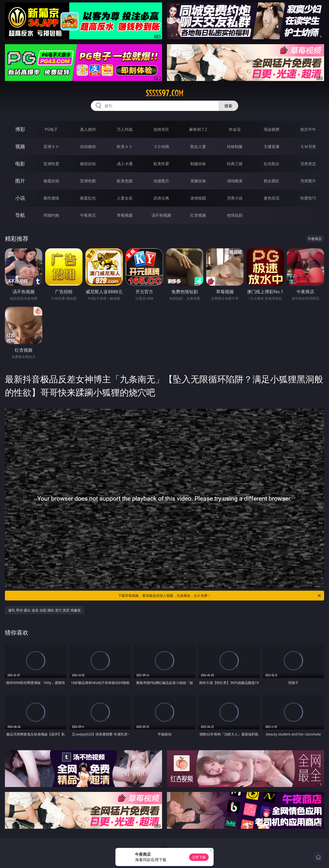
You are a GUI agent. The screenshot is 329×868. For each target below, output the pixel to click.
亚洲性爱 (51, 164)
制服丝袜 (198, 164)
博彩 (20, 129)
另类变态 (308, 164)
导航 (20, 215)
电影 (20, 164)
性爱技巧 (308, 198)
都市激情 (51, 198)
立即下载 (199, 857)
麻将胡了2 (198, 129)
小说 (20, 198)
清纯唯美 (235, 181)
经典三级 (235, 164)
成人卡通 (125, 164)
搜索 (228, 106)
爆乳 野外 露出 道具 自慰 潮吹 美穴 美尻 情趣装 (45, 610)
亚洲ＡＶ (51, 147)
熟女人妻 (198, 147)
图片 (20, 181)
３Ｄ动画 (161, 147)
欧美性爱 (161, 164)
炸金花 (235, 129)
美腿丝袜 (198, 181)
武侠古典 (161, 198)
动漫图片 (161, 181)
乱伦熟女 (272, 164)
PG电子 (51, 129)
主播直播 (272, 147)
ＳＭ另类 (308, 147)
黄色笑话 (272, 198)
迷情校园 (198, 198)
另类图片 (308, 181)
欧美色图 (125, 181)
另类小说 (235, 198)
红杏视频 (198, 215)
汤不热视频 (161, 215)
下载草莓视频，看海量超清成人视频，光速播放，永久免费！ (220, 596)
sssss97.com (164, 93)
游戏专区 (161, 129)
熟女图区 (272, 181)
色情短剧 (235, 215)
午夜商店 (88, 215)
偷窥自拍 (51, 181)
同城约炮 (51, 215)
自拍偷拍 (88, 147)
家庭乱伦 (88, 198)
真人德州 (88, 129)
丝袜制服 (235, 147)
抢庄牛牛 (308, 129)
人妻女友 (125, 198)
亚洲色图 (88, 181)
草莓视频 (125, 215)
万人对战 (125, 129)
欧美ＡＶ (125, 147)
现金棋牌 (272, 129)
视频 (20, 146)
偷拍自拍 (88, 164)
